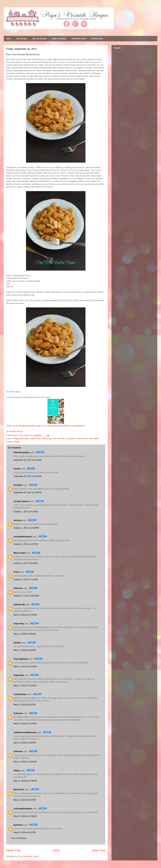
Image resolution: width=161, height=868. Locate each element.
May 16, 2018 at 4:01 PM (25, 832)
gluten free (36, 439)
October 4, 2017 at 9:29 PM (26, 563)
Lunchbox (70, 439)
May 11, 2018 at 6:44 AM (25, 650)
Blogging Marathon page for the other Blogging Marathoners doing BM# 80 (52, 426)
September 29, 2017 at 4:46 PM (28, 493)
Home (9, 39)
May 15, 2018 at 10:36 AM (25, 816)
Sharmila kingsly (21, 452)
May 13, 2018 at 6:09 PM (25, 743)
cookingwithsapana (23, 537)
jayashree (18, 825)
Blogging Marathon (21, 439)
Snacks (9, 442)
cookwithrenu (20, 694)
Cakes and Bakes (59, 39)
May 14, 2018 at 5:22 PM (25, 800)
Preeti (16, 572)
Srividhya (18, 485)
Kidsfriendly (46, 439)
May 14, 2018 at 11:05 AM (25, 762)
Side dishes (94, 439)
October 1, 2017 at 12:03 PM (26, 528)
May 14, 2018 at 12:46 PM (25, 781)
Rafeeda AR (19, 605)
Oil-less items (82, 439)
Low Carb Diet (59, 439)
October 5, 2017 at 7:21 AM (26, 580)
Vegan (17, 442)
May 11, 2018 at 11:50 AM (25, 686)
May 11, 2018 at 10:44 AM (25, 667)
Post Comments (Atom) (29, 856)
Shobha (17, 643)
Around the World (79, 39)
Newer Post (13, 850)
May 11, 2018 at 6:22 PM (25, 705)
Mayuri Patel (19, 553)
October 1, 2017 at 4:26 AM (26, 512)
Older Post (99, 850)
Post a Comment (19, 838)
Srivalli (17, 469)
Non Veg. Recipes (39, 39)
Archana (18, 520)
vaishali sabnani (21, 501)
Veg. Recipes (22, 39)
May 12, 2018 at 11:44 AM (25, 724)
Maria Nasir (19, 790)
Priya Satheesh (21, 659)
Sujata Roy (19, 624)
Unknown (18, 588)
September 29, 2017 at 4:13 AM (27, 460)
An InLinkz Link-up (14, 431)
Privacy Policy (97, 39)
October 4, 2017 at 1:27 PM (26, 544)
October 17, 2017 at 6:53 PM (26, 596)
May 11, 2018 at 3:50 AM (25, 634)
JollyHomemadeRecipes (25, 732)
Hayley (17, 771)
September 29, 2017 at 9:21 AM (27, 476)
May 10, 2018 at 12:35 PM (25, 615)
